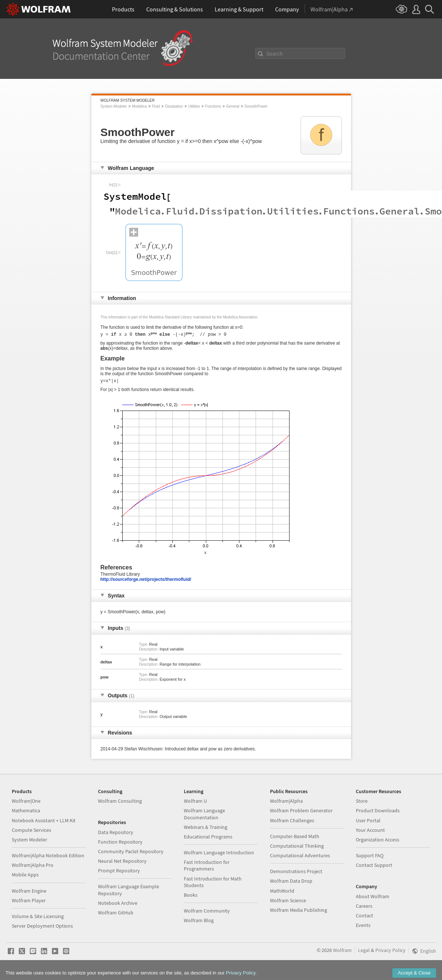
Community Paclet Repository (131, 854)
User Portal (368, 823)
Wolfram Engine (29, 893)
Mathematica (26, 813)
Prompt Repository (119, 873)
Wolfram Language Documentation (204, 816)
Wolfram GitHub (116, 915)
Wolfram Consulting (120, 803)
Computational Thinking (297, 848)
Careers (364, 908)
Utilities (194, 106)
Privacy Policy (390, 952)
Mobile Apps (25, 877)
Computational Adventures (300, 858)
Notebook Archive (118, 905)
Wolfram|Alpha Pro (33, 867)
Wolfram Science (288, 903)
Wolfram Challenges (292, 823)
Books (191, 897)
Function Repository (120, 844)
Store (362, 803)
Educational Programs (208, 839)
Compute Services (31, 832)
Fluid (156, 106)
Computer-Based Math (295, 838)
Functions (213, 106)
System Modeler (114, 106)
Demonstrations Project (296, 873)
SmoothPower (256, 106)
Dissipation (174, 106)
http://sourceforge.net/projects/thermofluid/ (146, 582)
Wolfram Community (207, 913)
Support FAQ (370, 858)
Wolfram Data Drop (291, 883)
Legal (364, 952)
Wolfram (342, 952)
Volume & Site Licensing (38, 918)
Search (275, 54)
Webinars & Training (206, 829)
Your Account (370, 832)
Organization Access (378, 842)
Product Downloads (378, 813)
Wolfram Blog (199, 923)
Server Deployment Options (42, 928)
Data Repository (116, 834)
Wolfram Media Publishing (299, 912)
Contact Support (374, 867)
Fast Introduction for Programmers (207, 868)
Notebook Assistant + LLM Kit (44, 823)
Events (363, 927)
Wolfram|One (26, 803)
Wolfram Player (29, 903)
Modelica (140, 106)
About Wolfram (373, 899)
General (233, 106)
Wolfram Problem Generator (301, 813)
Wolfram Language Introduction (219, 855)
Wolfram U (195, 803)
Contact (364, 918)
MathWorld (282, 893)
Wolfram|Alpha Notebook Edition (48, 858)
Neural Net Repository (122, 863)
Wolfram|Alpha (286, 803)
